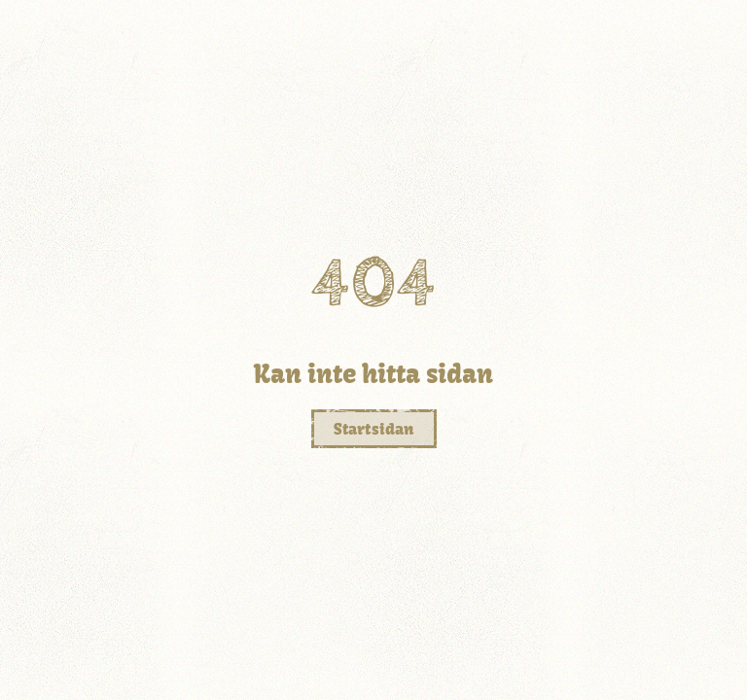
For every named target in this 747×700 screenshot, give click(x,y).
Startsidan (374, 429)
